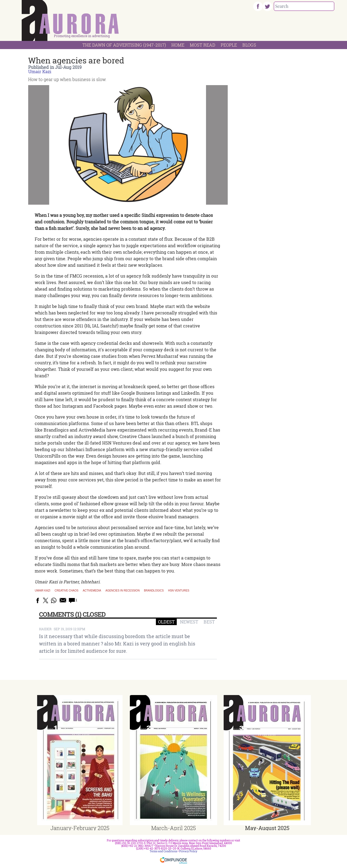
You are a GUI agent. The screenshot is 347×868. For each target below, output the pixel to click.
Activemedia (92, 591)
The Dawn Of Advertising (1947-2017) (124, 45)
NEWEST (189, 622)
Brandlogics (154, 591)
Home (178, 45)
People (229, 45)
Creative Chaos (67, 591)
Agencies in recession (123, 591)
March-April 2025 (173, 828)
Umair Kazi (40, 71)
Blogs (249, 45)
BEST (209, 622)
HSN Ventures (179, 591)
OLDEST (166, 622)
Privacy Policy (188, 851)
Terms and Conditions (163, 851)
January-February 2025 (80, 828)
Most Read (203, 45)
